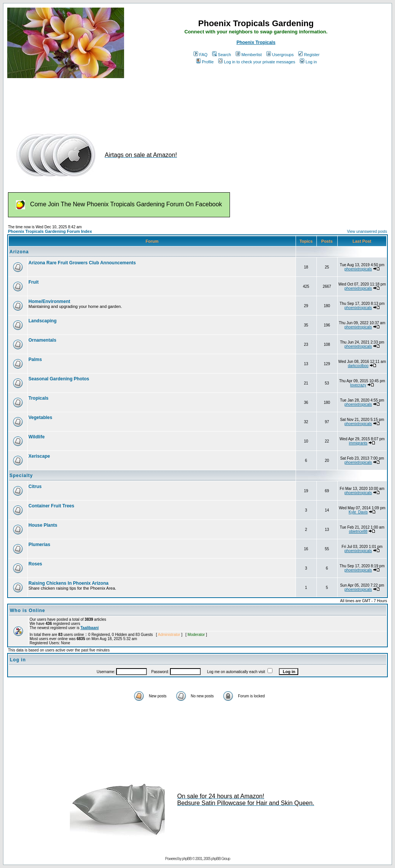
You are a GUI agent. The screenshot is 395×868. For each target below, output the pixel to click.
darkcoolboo (358, 366)
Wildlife (37, 437)
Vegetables (40, 418)
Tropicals (39, 398)
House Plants (43, 525)
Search (222, 55)
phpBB (187, 859)
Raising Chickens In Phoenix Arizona (68, 583)
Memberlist (249, 55)
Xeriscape (39, 456)
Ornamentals (42, 340)
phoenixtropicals (358, 269)
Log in (308, 62)
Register (309, 55)
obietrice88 (358, 531)
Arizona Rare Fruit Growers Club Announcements (82, 263)
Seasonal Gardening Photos (59, 379)
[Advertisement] (145, 102)
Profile (205, 62)
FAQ (201, 55)
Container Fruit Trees (51, 506)
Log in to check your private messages (257, 62)
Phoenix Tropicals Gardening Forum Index (50, 231)
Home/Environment (49, 301)
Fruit (34, 282)
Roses (35, 564)
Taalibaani (90, 628)
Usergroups (280, 55)
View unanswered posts (367, 232)
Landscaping (42, 321)
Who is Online (28, 611)
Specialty (21, 476)
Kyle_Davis (358, 512)
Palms (35, 359)
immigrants (358, 443)
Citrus (35, 487)
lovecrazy (358, 385)
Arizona (19, 252)
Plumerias (39, 545)
